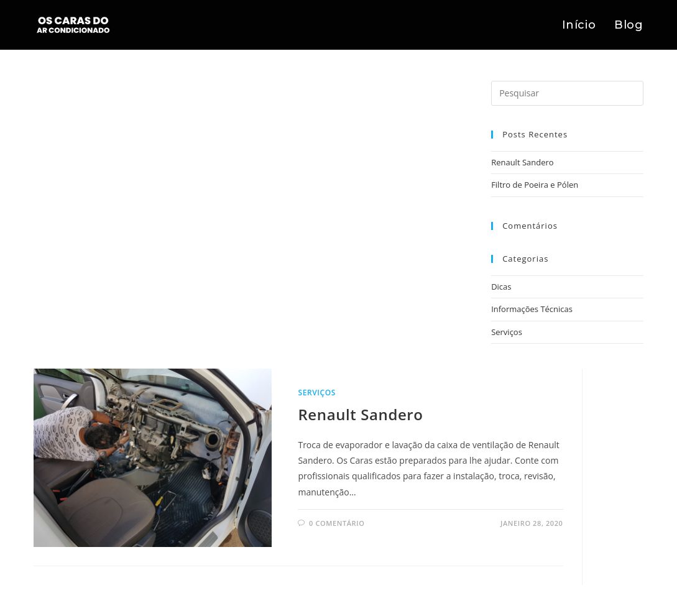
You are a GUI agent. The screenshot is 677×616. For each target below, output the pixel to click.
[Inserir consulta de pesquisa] (567, 93)
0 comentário (337, 523)
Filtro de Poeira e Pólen (535, 185)
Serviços (507, 332)
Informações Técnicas (532, 309)
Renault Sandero (523, 162)
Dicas (501, 287)
